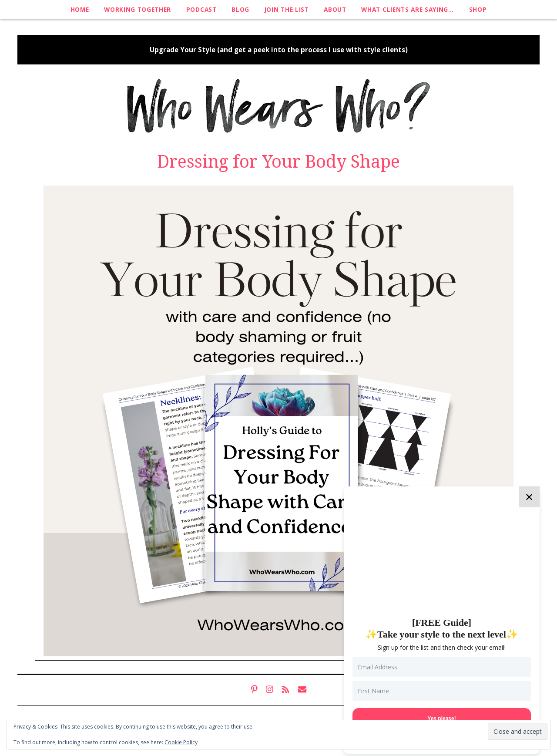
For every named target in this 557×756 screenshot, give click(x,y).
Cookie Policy (181, 742)
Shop (478, 9)
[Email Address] (442, 667)
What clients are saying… (407, 9)
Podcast (201, 9)
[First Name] (442, 691)
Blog (240, 9)
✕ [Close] (529, 497)
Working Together (138, 9)
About (335, 9)
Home (80, 9)
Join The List (287, 9)
